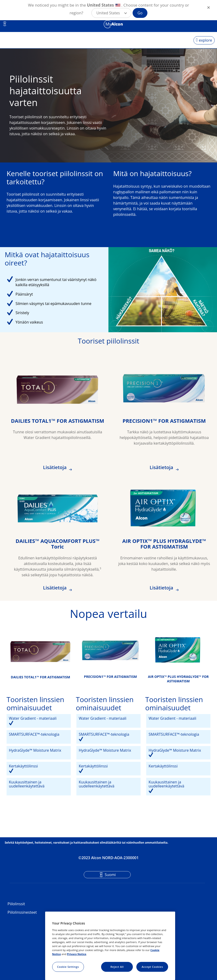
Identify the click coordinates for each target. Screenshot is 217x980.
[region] (110, 946)
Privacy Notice (77, 954)
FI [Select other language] (5, 24)
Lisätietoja (55, 467)
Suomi (110, 875)
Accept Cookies (152, 967)
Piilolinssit (16, 904)
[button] (111, 13)
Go (140, 13)
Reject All (117, 967)
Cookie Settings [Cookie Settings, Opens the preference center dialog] (68, 967)
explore (205, 40)
